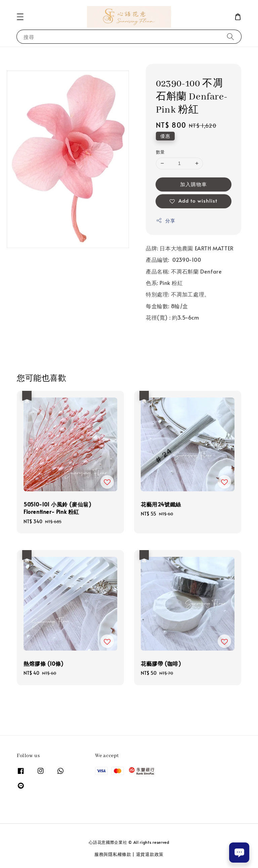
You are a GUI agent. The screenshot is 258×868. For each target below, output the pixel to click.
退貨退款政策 (150, 854)
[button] (20, 17)
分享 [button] (165, 221)
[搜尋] (230, 36)
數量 (160, 152)
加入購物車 (193, 184)
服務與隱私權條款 (113, 854)
